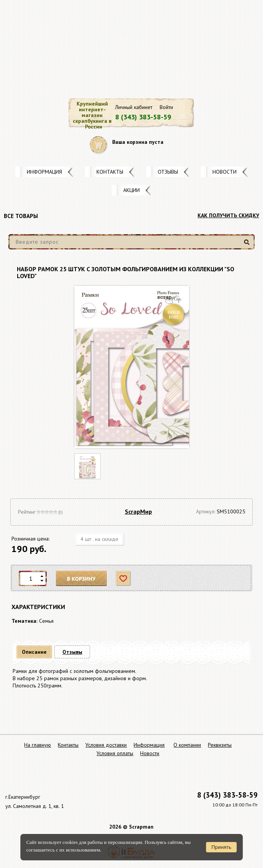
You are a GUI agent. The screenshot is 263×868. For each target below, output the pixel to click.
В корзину (82, 579)
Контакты (110, 172)
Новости (225, 172)
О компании (187, 745)
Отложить (123, 579)
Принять (221, 847)
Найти (248, 245)
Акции (131, 190)
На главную (38, 745)
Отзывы (168, 172)
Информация (44, 172)
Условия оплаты (115, 753)
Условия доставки (106, 745)
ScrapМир (138, 511)
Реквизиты (220, 745)
